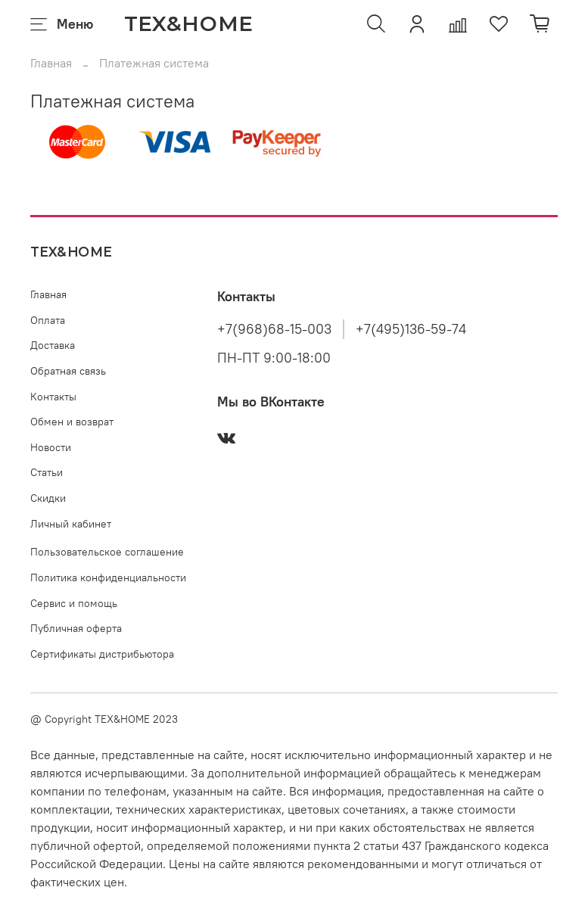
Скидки (48, 498)
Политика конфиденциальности (108, 577)
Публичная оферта (76, 628)
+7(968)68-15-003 (274, 329)
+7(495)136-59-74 (411, 329)
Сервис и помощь (74, 603)
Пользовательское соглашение (107, 552)
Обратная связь (68, 371)
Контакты (53, 397)
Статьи (47, 472)
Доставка (53, 345)
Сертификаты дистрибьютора (102, 654)
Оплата (48, 320)
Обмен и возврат (72, 422)
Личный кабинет (71, 524)
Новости (51, 447)
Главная (51, 63)
